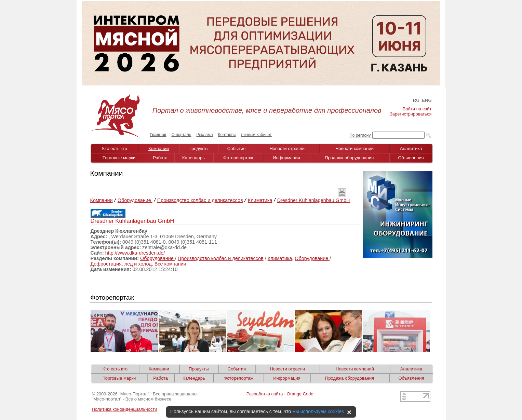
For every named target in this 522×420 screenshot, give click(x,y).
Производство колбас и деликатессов (200, 200)
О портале (182, 135)
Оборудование (135, 200)
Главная (158, 135)
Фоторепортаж (238, 158)
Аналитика (411, 148)
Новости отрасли (287, 148)
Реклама (204, 135)
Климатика (260, 200)
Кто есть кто (115, 148)
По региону (360, 135)
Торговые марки (119, 158)
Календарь (193, 158)
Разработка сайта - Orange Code (280, 394)
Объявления (411, 158)
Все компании (170, 264)
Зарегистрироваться (411, 114)
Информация (286, 158)
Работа (160, 158)
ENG (427, 100)
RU (416, 100)
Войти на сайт (417, 109)
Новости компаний (354, 148)
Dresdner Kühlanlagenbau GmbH (314, 200)
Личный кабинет (256, 135)
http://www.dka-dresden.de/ (135, 253)
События (237, 148)
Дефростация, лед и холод (121, 264)
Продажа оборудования (349, 158)
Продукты (198, 148)
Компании (159, 148)
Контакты (227, 135)
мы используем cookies (318, 411)
